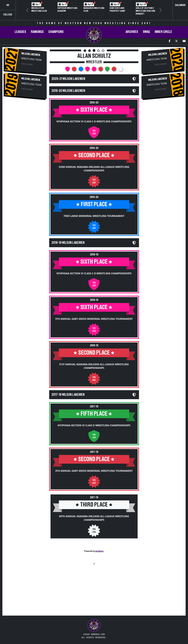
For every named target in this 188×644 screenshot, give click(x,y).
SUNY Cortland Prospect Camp (117, 9)
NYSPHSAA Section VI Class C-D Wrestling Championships (94, 121)
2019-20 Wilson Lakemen (68, 91)
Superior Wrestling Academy (67, 9)
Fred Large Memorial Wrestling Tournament (94, 216)
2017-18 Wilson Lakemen (68, 395)
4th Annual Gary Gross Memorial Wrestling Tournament (94, 471)
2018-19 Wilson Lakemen (68, 243)
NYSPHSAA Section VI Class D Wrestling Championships (94, 425)
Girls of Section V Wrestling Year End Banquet (145, 11)
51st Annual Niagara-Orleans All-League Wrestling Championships (94, 366)
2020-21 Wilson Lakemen (68, 79)
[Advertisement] (26, 152)
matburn (99, 551)
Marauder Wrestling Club (94, 9)
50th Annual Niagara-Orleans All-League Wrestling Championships (94, 518)
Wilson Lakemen (31, 54)
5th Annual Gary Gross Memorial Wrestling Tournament (94, 319)
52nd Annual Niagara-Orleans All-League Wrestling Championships (94, 169)
